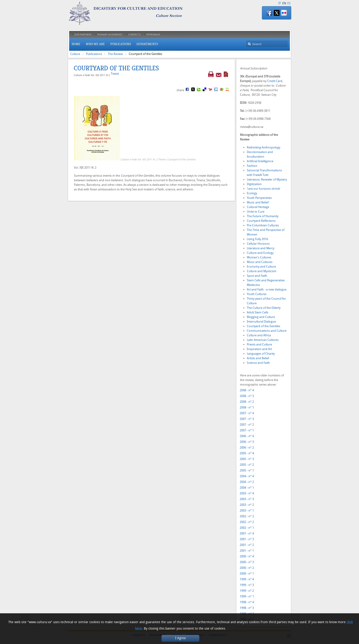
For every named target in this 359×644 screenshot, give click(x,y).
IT (280, 3)
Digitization (254, 184)
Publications (94, 54)
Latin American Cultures (263, 340)
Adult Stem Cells (258, 312)
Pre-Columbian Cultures (263, 225)
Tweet (115, 74)
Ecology (252, 193)
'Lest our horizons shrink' (264, 189)
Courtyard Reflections (261, 221)
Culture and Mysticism (262, 271)
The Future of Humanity (263, 216)
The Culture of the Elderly (264, 308)
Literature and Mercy (261, 248)
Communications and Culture (267, 331)
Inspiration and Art (259, 349)
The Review (115, 54)
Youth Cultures (257, 294)
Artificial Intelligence (260, 161)
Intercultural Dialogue (261, 322)
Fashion (252, 166)
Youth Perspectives (259, 198)
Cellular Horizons (258, 244)
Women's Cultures (259, 257)
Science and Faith (258, 363)
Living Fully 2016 (257, 239)
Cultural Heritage (258, 207)
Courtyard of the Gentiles (264, 326)
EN (284, 3)
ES (289, 3)
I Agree (181, 638)
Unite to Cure (256, 212)
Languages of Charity (261, 354)
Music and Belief (258, 202)
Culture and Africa (259, 335)
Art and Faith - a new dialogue (267, 289)
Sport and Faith (257, 276)
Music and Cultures (260, 262)
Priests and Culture (259, 344)
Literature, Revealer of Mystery (267, 179)
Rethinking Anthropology (264, 147)
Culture (75, 54)
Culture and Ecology (260, 253)
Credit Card (275, 81)
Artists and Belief (258, 358)
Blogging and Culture (261, 317)
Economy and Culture (261, 267)
